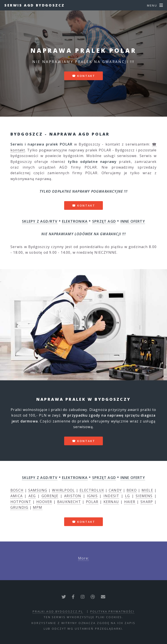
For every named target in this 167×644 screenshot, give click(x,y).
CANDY (115, 490)
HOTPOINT (21, 502)
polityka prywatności (112, 611)
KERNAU (111, 502)
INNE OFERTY (133, 221)
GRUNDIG (19, 507)
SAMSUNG (38, 490)
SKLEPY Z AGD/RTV (40, 221)
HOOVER (44, 502)
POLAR (92, 502)
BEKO (132, 490)
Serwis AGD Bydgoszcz (35, 5)
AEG (32, 496)
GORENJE (50, 496)
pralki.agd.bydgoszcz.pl (58, 611)
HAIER (130, 502)
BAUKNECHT (69, 502)
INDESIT (111, 496)
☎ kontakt (84, 76)
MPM (38, 507)
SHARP (147, 502)
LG (127, 496)
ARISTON (73, 496)
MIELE (147, 490)
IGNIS (92, 496)
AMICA (17, 496)
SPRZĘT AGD (104, 221)
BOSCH (17, 490)
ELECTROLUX (92, 490)
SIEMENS (144, 496)
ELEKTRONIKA (75, 221)
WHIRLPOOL (63, 490)
